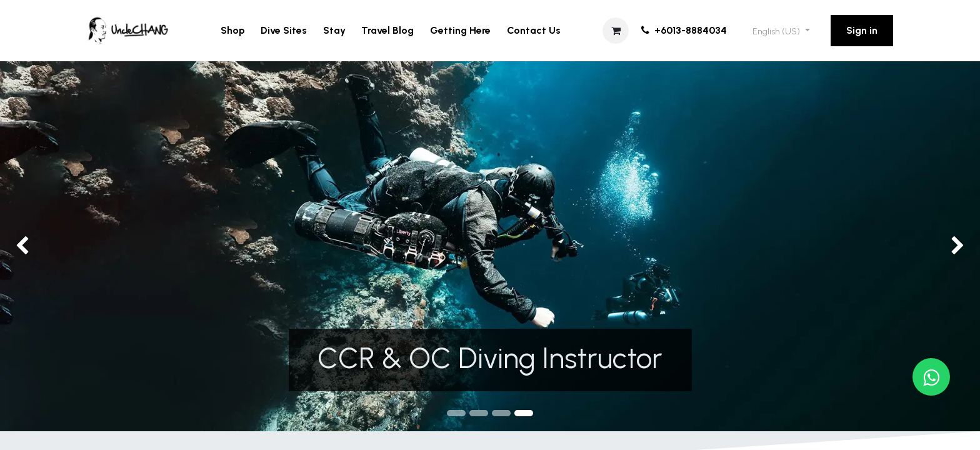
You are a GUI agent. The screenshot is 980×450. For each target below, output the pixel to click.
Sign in (862, 30)
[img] (39, 246)
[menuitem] (233, 31)
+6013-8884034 (683, 30)
